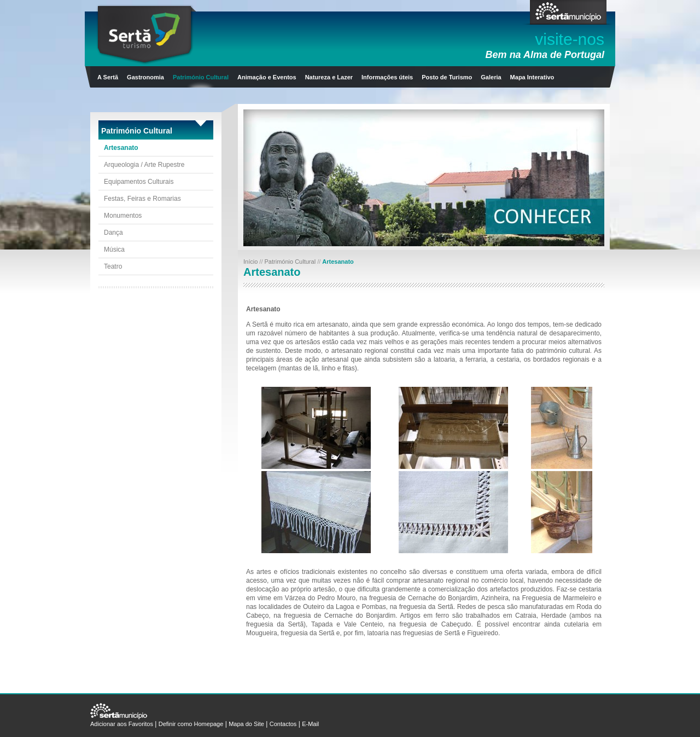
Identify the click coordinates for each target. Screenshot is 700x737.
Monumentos (123, 216)
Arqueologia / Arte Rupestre (144, 165)
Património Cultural (201, 77)
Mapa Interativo (532, 77)
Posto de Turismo (447, 77)
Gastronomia (145, 77)
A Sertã (108, 77)
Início (251, 262)
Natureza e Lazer (329, 77)
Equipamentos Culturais (139, 182)
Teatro (113, 266)
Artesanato (121, 148)
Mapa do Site (246, 724)
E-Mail (310, 724)
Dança (113, 233)
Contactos (283, 724)
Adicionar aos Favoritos (122, 724)
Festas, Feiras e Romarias (142, 199)
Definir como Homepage (191, 724)
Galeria (491, 77)
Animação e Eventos (267, 77)
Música (114, 249)
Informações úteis (387, 77)
